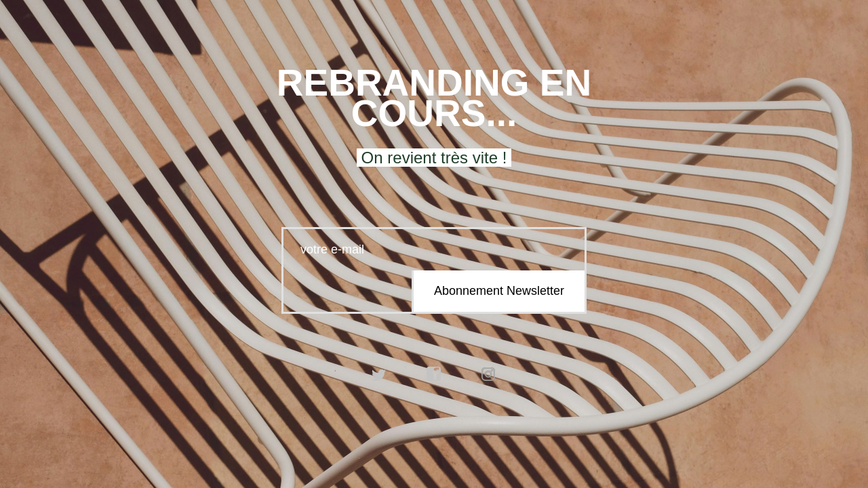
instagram (489, 374)
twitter (379, 374)
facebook (434, 374)
